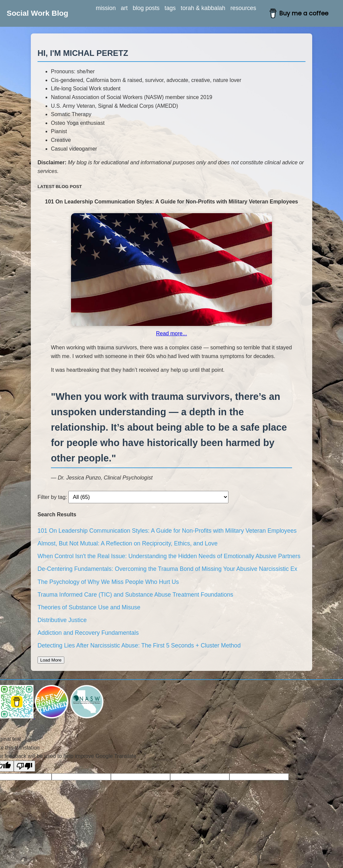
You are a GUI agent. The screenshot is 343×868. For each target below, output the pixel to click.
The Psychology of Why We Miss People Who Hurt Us (108, 582)
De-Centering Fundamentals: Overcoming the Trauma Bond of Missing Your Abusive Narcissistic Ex (167, 569)
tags (170, 8)
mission (106, 8)
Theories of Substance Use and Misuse (89, 607)
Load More (51, 660)
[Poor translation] (24, 766)
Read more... (171, 333)
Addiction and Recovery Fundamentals (88, 633)
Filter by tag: (52, 497)
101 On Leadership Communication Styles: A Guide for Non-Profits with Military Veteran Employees (167, 531)
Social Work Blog (38, 13)
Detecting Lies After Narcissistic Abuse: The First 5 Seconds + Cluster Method (139, 645)
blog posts (146, 8)
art (124, 8)
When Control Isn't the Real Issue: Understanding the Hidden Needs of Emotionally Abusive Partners (169, 556)
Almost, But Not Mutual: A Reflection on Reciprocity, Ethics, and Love (128, 543)
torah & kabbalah (203, 8)
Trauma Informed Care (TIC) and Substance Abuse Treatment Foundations (135, 595)
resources (243, 8)
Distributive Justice (62, 620)
